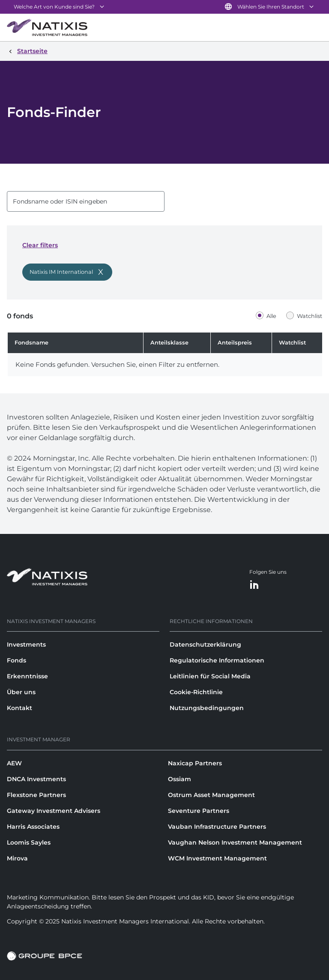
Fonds (16, 660)
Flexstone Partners (36, 795)
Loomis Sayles (29, 842)
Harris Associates (33, 827)
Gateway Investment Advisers (54, 811)
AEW (14, 763)
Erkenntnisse (27, 676)
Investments (26, 644)
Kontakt (19, 708)
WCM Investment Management (217, 858)
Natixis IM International (61, 272)
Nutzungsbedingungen (207, 708)
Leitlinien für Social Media (210, 676)
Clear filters (40, 245)
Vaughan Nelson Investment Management (235, 842)
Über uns (21, 692)
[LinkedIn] (254, 585)
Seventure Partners (199, 811)
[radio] (268, 316)
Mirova (17, 858)
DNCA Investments (36, 779)
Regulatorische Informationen (217, 660)
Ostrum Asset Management (211, 795)
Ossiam (179, 779)
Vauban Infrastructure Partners (217, 827)
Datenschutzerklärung (205, 644)
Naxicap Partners (195, 763)
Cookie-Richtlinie (196, 692)
